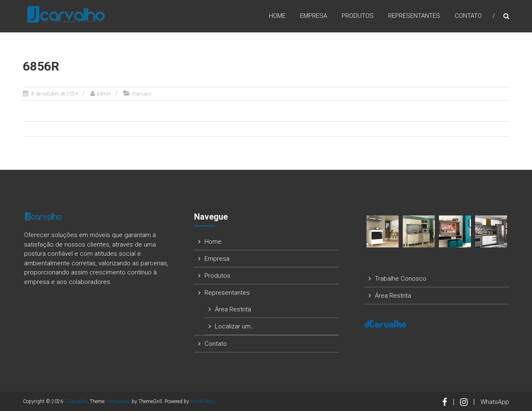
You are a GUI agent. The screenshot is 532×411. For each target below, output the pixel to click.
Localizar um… (235, 326)
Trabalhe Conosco (401, 279)
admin (104, 94)
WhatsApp (495, 402)
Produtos (358, 16)
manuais (142, 94)
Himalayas (119, 401)
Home (277, 16)
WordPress (202, 401)
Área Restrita (233, 309)
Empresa (314, 16)
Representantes (414, 16)
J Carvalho (76, 401)
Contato (468, 16)
